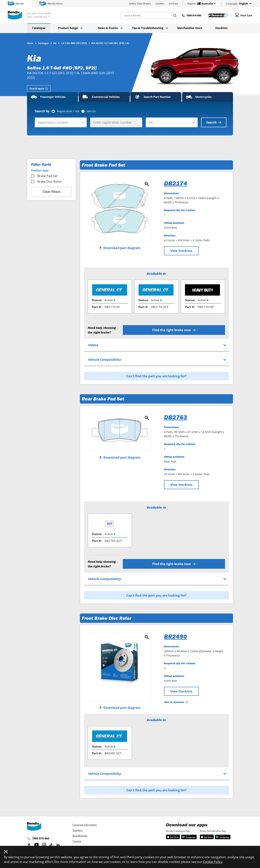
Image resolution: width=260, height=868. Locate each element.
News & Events (110, 28)
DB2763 (176, 417)
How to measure (176, 702)
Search (214, 122)
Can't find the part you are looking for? (156, 376)
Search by (42, 111)
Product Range (70, 28)
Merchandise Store (190, 28)
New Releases (80, 836)
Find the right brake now (174, 330)
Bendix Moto (51, 4)
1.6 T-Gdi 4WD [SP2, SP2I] (74, 43)
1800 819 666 (38, 839)
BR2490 (175, 636)
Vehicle (91, 111)
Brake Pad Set (44, 176)
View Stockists (181, 251)
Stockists (221, 28)
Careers (160, 4)
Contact (173, 4)
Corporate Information (85, 825)
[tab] (39, 89)
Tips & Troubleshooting (150, 28)
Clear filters (51, 192)
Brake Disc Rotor (46, 182)
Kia (55, 43)
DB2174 (176, 183)
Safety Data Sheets (140, 4)
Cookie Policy (213, 862)
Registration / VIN (68, 111)
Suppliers (78, 830)
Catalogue (39, 28)
